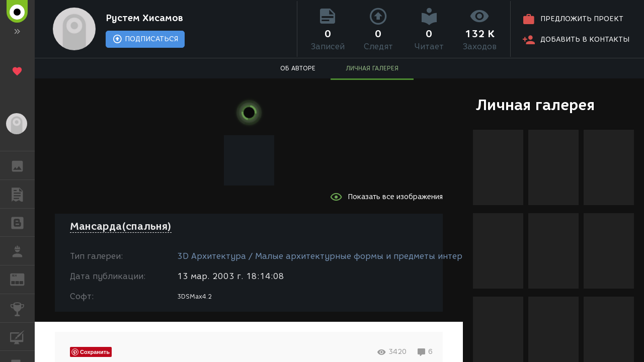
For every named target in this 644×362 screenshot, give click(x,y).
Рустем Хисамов (144, 18)
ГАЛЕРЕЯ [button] (22, 165)
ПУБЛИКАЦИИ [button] (22, 194)
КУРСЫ (22, 336)
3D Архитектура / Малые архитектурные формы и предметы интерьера (330, 256)
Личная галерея (535, 105)
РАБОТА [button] (22, 251)
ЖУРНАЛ (22, 279)
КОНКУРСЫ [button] (22, 308)
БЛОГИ (22, 222)
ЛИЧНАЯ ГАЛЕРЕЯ (372, 68)
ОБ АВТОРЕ (298, 68)
